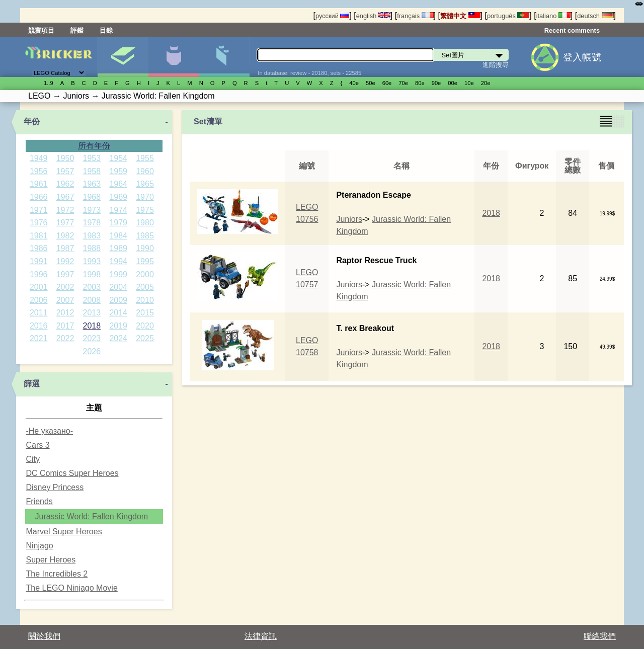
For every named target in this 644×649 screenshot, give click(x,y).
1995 (145, 261)
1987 (65, 248)
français (415, 16)
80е (420, 83)
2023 (92, 338)
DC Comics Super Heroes (72, 473)
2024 (118, 338)
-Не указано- (49, 431)
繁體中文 (460, 16)
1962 (65, 184)
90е (436, 83)
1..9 (49, 83)
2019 (118, 326)
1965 (145, 184)
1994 (118, 261)
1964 (118, 184)
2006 (39, 300)
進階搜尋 (496, 65)
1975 (145, 210)
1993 (92, 261)
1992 (65, 261)
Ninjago (39, 546)
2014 (118, 313)
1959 (118, 171)
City (33, 459)
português (508, 16)
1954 (118, 158)
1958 (92, 171)
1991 (39, 261)
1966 (39, 197)
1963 (92, 184)
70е (403, 83)
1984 (118, 236)
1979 (118, 223)
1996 (39, 274)
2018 (92, 326)
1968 (92, 197)
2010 (145, 300)
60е (387, 83)
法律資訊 (261, 636)
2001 (39, 287)
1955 (145, 158)
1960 (145, 171)
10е (469, 83)
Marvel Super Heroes (64, 532)
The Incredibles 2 (57, 574)
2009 (118, 300)
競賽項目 (41, 30)
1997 (65, 274)
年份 (32, 121)
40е (354, 83)
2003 (92, 287)
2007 (65, 300)
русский (332, 16)
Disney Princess (55, 487)
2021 (39, 338)
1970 (145, 197)
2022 (65, 338)
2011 (39, 313)
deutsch (595, 16)
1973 (92, 210)
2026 (92, 351)
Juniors (349, 219)
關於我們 (44, 636)
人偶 (174, 57)
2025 (145, 338)
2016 (39, 326)
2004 (118, 287)
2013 (92, 313)
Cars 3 (37, 445)
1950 (65, 158)
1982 (65, 236)
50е (371, 83)
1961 (39, 184)
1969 (118, 197)
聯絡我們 (600, 636)
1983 (92, 236)
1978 (92, 223)
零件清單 (224, 57)
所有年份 (94, 146)
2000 (145, 274)
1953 (92, 158)
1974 (118, 210)
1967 (65, 197)
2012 (65, 313)
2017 (65, 326)
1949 (39, 158)
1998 (92, 274)
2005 (145, 287)
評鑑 (77, 30)
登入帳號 (582, 57)
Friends (39, 501)
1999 (118, 274)
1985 (145, 236)
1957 (65, 171)
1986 (39, 248)
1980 (145, 223)
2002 (65, 287)
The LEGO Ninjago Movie (71, 588)
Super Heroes (51, 560)
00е (453, 83)
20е (486, 83)
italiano (553, 16)
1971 (39, 210)
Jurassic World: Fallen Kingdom (91, 516)
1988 (92, 248)
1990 (145, 248)
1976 (39, 223)
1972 (65, 210)
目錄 (106, 30)
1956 (39, 171)
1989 (118, 248)
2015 (145, 313)
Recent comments (572, 30)
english (373, 16)
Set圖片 (123, 57)
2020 (145, 326)
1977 (65, 223)
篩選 (32, 384)
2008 (92, 300)
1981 (39, 236)
